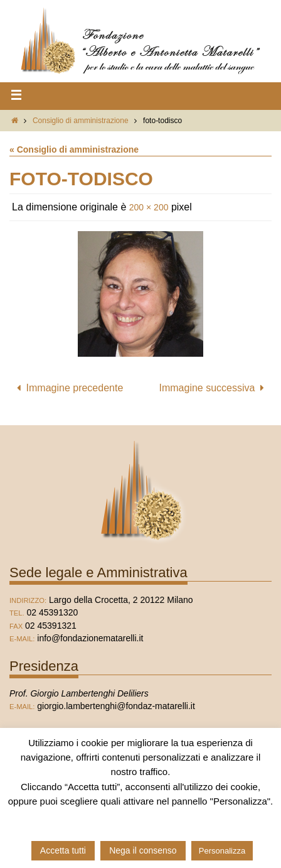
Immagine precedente (67, 388)
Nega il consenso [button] (143, 850)
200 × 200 (149, 207)
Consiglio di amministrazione (81, 121)
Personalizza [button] (222, 851)
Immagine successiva (214, 388)
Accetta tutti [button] (63, 850)
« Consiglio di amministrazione (74, 149)
